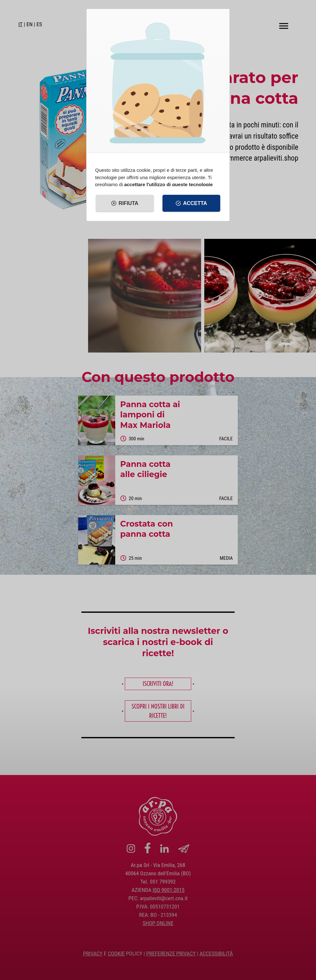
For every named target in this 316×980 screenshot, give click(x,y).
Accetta (191, 203)
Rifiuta (125, 203)
